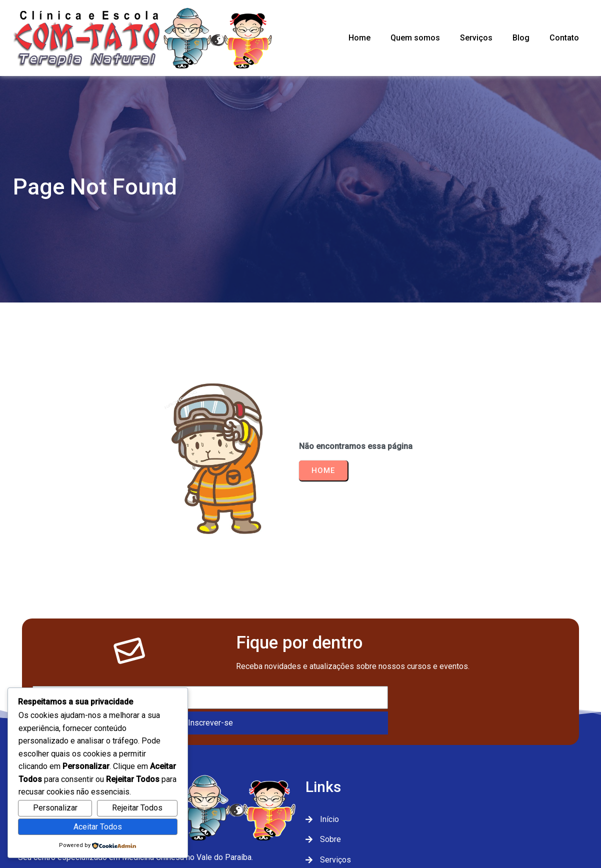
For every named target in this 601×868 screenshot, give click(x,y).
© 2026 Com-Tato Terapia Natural (301, 827)
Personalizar (55, 808)
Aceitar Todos (98, 827)
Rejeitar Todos (137, 808)
